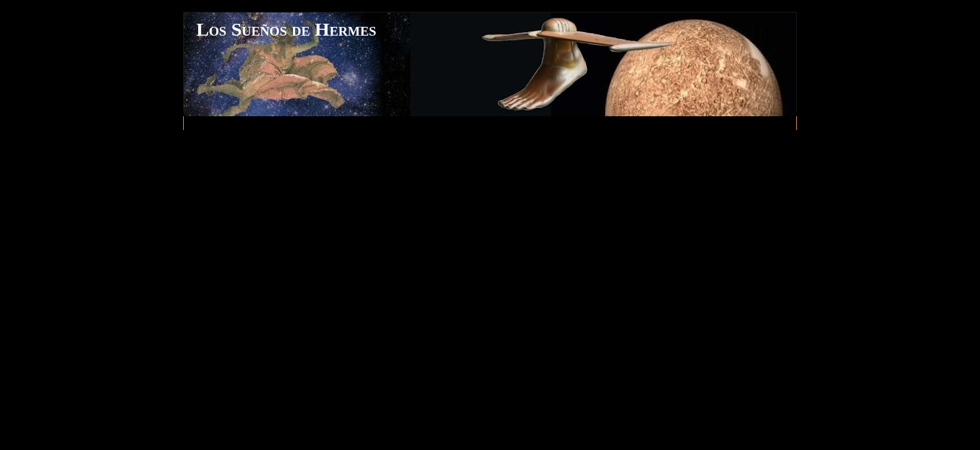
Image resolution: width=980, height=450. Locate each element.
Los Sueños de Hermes (286, 29)
